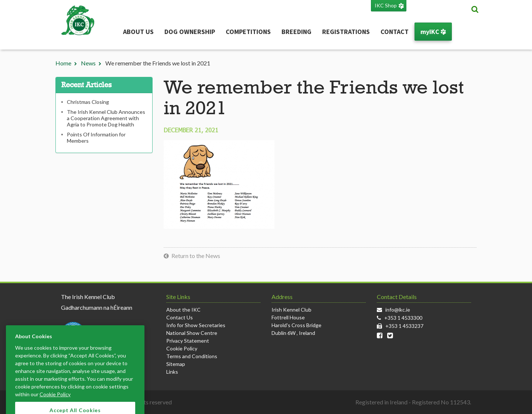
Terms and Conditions (192, 356)
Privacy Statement (188, 341)
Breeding (296, 32)
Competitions (248, 32)
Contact (395, 32)
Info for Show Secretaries (196, 325)
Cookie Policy (182, 348)
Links (172, 372)
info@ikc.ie (398, 310)
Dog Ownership (190, 32)
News (88, 63)
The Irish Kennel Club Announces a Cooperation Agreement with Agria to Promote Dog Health (106, 118)
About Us (138, 32)
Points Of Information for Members (96, 138)
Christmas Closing (88, 102)
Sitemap (176, 364)
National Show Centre (192, 333)
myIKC (433, 32)
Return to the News (196, 256)
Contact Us (180, 317)
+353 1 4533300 (403, 318)
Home (63, 63)
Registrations (346, 32)
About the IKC (183, 310)
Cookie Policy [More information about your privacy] (55, 400)
